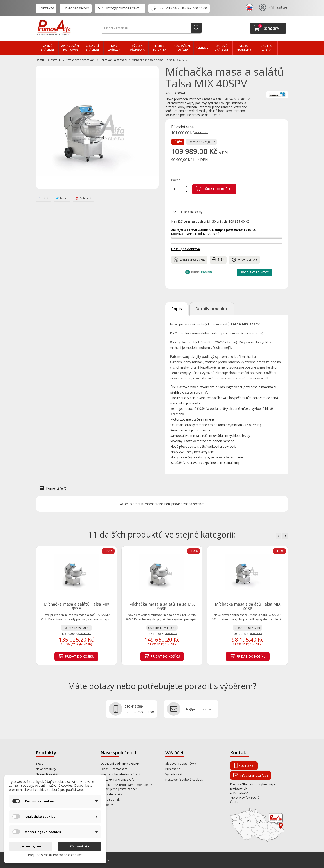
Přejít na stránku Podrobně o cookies (55, 855)
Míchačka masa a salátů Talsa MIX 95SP (162, 606)
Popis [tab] (177, 309)
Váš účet (175, 753)
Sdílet (43, 198)
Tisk (218, 259)
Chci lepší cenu (189, 260)
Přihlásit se (173, 769)
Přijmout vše (80, 846)
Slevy (39, 763)
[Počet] (178, 189)
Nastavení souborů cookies (184, 779)
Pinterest (83, 198)
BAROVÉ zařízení (221, 48)
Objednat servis (76, 8)
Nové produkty (46, 769)
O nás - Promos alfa (114, 769)
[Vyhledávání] (151, 28)
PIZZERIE (202, 48)
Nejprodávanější (47, 774)
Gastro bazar (266, 48)
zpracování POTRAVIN (70, 48)
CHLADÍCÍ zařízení (92, 48)
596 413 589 (169, 8)
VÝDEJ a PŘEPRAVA (137, 48)
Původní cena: (183, 127)
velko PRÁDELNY (244, 48)
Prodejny (107, 805)
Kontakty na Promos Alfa (117, 779)
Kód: (169, 93)
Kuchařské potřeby (182, 48)
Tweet (62, 198)
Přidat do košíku (214, 189)
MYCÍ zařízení (115, 48)
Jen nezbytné (31, 846)
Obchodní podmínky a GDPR (120, 763)
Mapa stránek (110, 800)
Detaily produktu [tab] (212, 309)
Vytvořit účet (174, 774)
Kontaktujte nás (111, 794)
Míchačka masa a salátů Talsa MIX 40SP (248, 606)
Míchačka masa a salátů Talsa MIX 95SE (76, 606)
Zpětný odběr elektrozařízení (120, 774)
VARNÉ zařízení (47, 48)
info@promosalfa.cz (123, 8)
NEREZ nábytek (160, 48)
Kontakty (46, 8)
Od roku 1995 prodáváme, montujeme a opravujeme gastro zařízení (128, 787)
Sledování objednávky (181, 763)
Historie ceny (192, 212)
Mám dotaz (244, 260)
